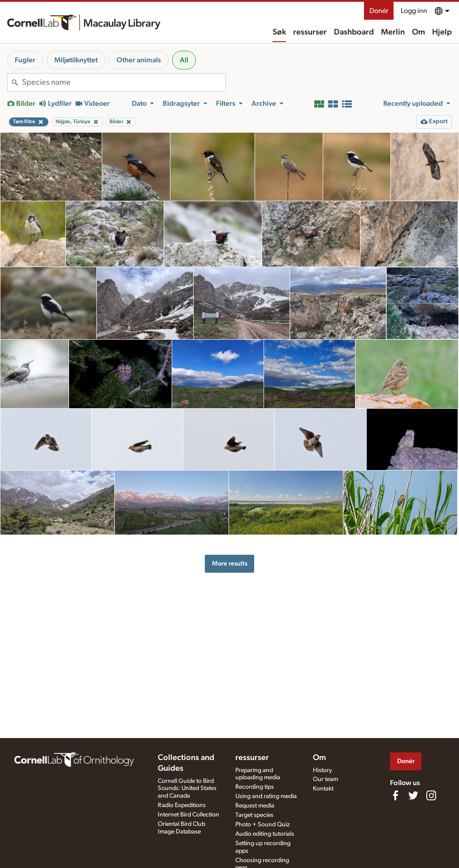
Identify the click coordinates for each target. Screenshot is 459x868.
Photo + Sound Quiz (262, 825)
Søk (279, 32)
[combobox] (124, 82)
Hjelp (442, 32)
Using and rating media (266, 796)
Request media (255, 806)
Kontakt (323, 789)
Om (418, 32)
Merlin (393, 32)
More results (230, 564)
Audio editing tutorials (265, 834)
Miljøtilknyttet (76, 60)
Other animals (139, 60)
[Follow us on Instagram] (431, 795)
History (323, 770)
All (184, 60)
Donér (379, 11)
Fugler (25, 60)
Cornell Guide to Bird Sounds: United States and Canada (187, 789)
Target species (254, 815)
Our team (325, 779)
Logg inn (414, 11)
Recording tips (255, 787)
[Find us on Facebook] (395, 795)
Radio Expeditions (182, 805)
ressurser (310, 32)
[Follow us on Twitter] (413, 795)
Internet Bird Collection (188, 815)
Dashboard (354, 32)
